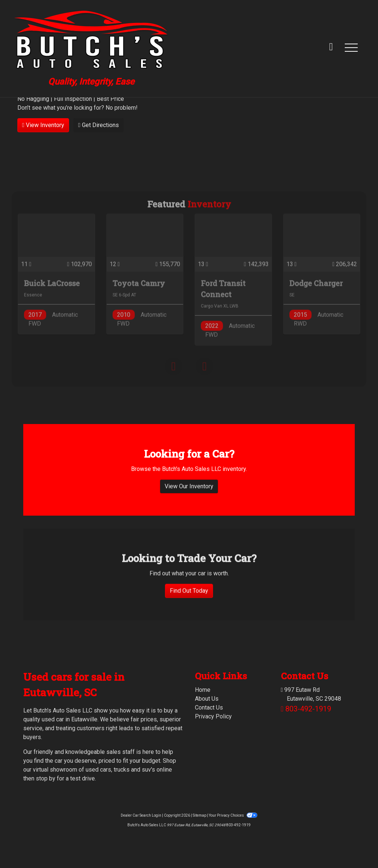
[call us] (331, 47)
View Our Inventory (189, 489)
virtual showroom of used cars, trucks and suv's (94, 770)
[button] (351, 47)
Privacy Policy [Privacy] (213, 716)
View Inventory (43, 125)
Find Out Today (189, 626)
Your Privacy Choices (233, 815)
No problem (121, 108)
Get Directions (99, 125)
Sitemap (200, 815)
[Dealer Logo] (91, 47)
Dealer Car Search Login (141, 815)
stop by (46, 778)
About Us (207, 699)
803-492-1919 (308, 709)
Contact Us (209, 708)
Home (203, 690)
